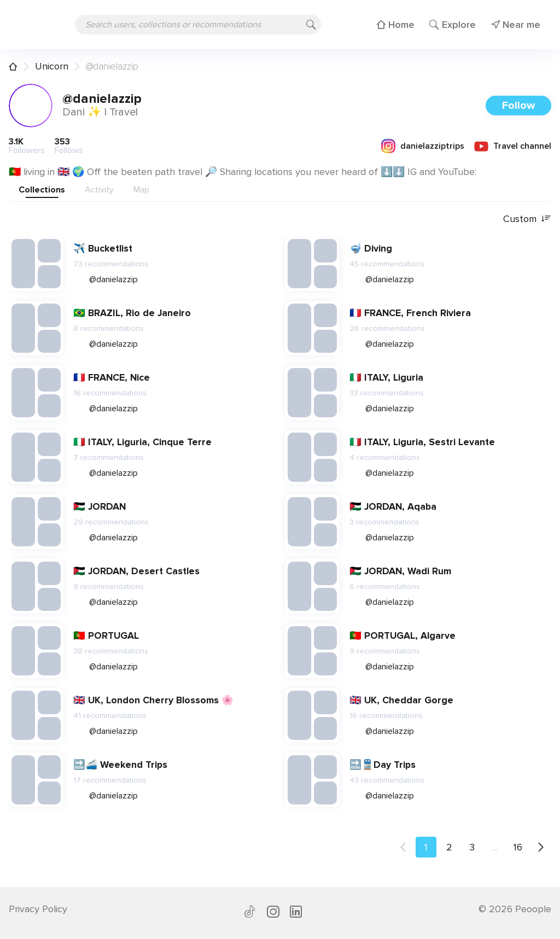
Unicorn (52, 66)
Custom (527, 219)
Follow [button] (518, 106)
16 (518, 847)
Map (141, 190)
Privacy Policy (38, 909)
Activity (99, 190)
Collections (42, 190)
